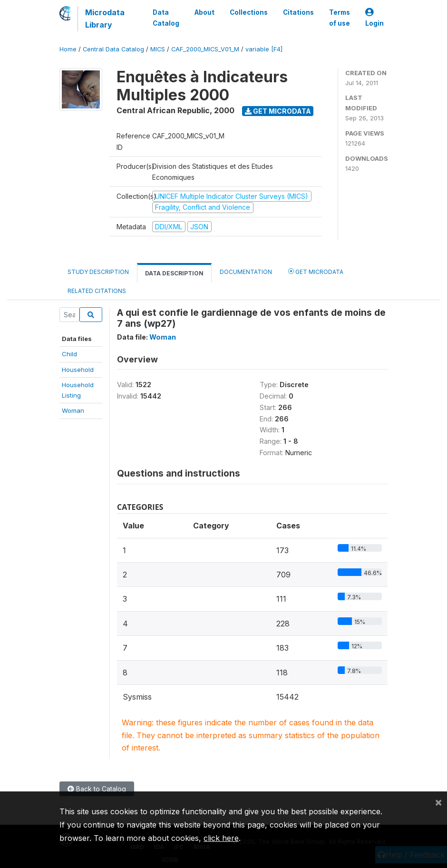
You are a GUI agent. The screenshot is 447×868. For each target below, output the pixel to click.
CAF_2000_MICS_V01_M (205, 49)
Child (69, 354)
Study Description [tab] (98, 272)
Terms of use (340, 18)
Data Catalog (166, 18)
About (204, 12)
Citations (298, 12)
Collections (249, 12)
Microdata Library (105, 19)
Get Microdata (278, 111)
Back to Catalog (97, 789)
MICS (158, 49)
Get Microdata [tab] (316, 271)
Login (374, 18)
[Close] (438, 802)
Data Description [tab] (174, 273)
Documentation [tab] (246, 272)
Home (68, 49)
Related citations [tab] (97, 291)
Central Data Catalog (113, 49)
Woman (73, 410)
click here (221, 838)
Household (78, 370)
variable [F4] (264, 49)
